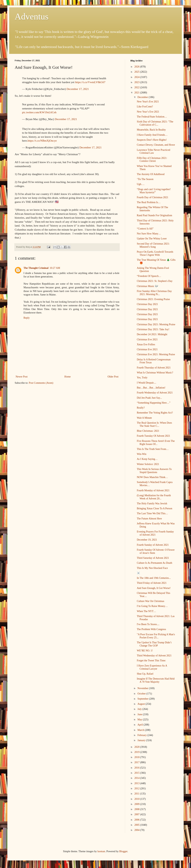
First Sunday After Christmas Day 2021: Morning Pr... (154, 293)
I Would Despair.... (146, 383)
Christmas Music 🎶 (147, 286)
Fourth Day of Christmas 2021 (153, 197)
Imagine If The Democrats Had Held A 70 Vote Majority (156, 680)
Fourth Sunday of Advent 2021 (153, 545)
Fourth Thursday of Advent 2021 (154, 368)
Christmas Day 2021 (147, 304)
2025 (137, 72)
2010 (137, 799)
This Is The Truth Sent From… (153, 449)
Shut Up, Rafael (145, 674)
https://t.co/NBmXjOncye (42, 141)
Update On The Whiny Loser (152, 239)
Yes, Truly (142, 378)
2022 (137, 87)
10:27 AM (55, 268)
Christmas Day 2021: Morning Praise (156, 324)
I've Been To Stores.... (148, 624)
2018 (137, 757)
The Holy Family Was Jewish (152, 503)
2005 (137, 825)
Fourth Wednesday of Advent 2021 (155, 393)
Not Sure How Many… (149, 234)
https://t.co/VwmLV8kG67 (90, 82)
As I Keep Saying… (147, 459)
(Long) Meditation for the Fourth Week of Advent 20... (154, 497)
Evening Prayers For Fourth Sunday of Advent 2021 (155, 533)
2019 (137, 752)
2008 (137, 809)
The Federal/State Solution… (152, 117)
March (141, 730)
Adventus (32, 16)
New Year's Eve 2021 (148, 102)
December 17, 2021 (78, 89)
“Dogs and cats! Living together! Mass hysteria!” (154, 191)
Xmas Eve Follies (146, 344)
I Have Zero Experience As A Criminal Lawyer (152, 667)
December (143, 97)
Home (68, 377)
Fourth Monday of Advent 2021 (153, 490)
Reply (27, 318)
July (140, 709)
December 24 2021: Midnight (152, 334)
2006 (137, 820)
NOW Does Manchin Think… (152, 477)
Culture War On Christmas (151, 601)
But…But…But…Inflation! (151, 388)
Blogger (123, 851)
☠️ (138, 573)
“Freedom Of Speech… (149, 276)
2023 (137, 82)
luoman (101, 851)
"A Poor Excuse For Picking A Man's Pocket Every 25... (156, 636)
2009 (137, 804)
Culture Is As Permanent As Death (154, 563)
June (140, 714)
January (142, 740)
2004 (137, 830)
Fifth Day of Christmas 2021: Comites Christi (152, 160)
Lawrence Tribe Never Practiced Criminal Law (154, 152)
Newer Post (22, 377)
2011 (137, 794)
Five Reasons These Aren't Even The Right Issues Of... (156, 443)
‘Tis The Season (145, 179)
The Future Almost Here (149, 519)
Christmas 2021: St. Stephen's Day (155, 281)
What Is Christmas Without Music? (155, 373)
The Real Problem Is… (149, 202)
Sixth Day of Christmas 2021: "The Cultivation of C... (155, 123)
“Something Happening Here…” (154, 403)
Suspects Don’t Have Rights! (152, 140)
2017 (137, 762)
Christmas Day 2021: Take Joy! (153, 329)
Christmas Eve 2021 (147, 339)
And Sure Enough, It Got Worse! (154, 588)
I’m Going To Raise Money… (152, 606)
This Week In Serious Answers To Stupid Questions (154, 471)
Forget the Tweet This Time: (151, 661)
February (142, 735)
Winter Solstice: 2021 (148, 464)
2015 (137, 773)
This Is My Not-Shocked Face (152, 568)
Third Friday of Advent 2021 (152, 583)
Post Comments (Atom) (41, 383)
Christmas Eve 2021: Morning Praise (156, 354)
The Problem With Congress (151, 629)
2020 (137, 747)
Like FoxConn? (145, 107)
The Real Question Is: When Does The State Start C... (154, 424)
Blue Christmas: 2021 (148, 431)
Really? (141, 408)
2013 (137, 783)
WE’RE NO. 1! (145, 651)
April (140, 725)
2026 (137, 67)
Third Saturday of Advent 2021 (153, 558)
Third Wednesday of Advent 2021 (154, 656)
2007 (137, 814)
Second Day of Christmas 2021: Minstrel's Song (153, 245)
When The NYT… (146, 611)
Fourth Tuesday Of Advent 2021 (153, 436)
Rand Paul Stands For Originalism (154, 215)
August (141, 704)
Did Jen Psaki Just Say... (149, 398)
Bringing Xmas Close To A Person (155, 508)
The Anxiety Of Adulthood (151, 174)
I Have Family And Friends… (152, 135)
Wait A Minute (144, 418)
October (142, 694)
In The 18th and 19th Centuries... (154, 578)
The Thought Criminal (36, 268)
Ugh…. (141, 184)
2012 (137, 788)
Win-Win (142, 454)
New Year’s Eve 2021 (148, 112)
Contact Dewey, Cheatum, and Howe (156, 145)
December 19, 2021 (147, 540)
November (143, 688)
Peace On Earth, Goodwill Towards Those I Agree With (155, 253)
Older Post (113, 377)
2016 (137, 768)
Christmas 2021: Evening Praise (153, 299)
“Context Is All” (145, 229)
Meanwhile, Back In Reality (151, 130)
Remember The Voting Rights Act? (155, 413)
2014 (137, 778)
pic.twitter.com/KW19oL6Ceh (39, 112)
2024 (137, 77)
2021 (137, 93)
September (143, 699)
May (140, 720)
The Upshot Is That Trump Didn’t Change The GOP (154, 644)
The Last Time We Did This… (152, 513)
